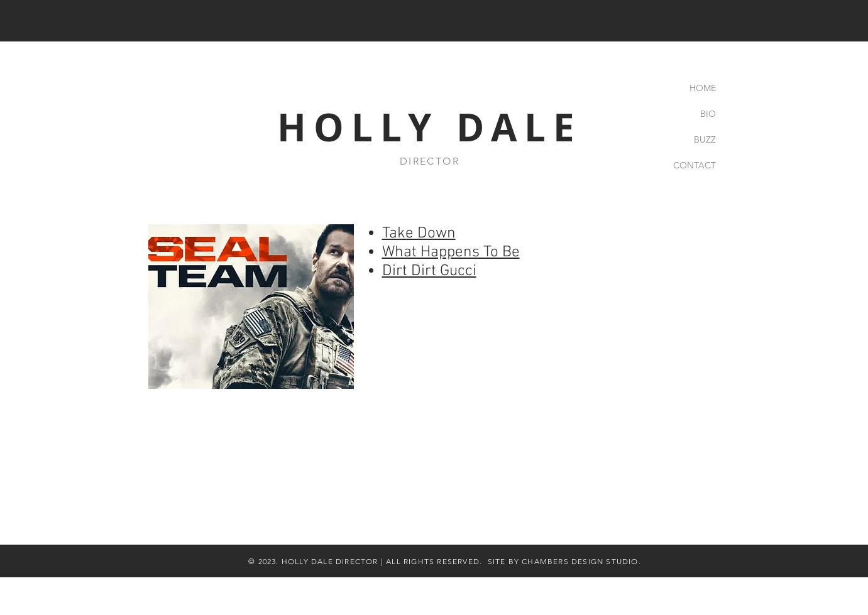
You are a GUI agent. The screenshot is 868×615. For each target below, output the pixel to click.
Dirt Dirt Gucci (429, 271)
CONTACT (695, 165)
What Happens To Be (451, 253)
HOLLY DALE (430, 127)
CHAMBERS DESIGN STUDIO (580, 561)
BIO (708, 114)
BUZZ (705, 139)
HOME (703, 88)
